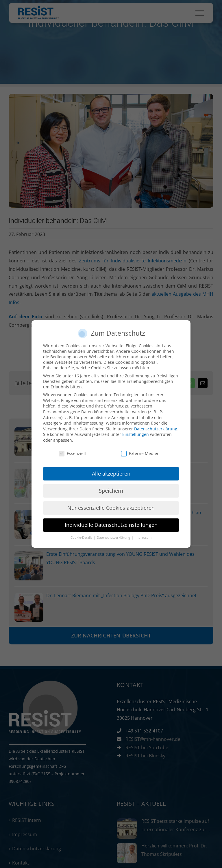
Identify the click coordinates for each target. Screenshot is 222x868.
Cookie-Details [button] (82, 538)
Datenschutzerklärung (156, 428)
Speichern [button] (111, 491)
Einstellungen (136, 434)
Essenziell (72, 453)
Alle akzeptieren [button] (111, 474)
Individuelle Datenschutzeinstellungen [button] (111, 525)
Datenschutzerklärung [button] (114, 538)
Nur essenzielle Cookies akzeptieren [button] (111, 508)
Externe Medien (140, 453)
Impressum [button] (143, 538)
